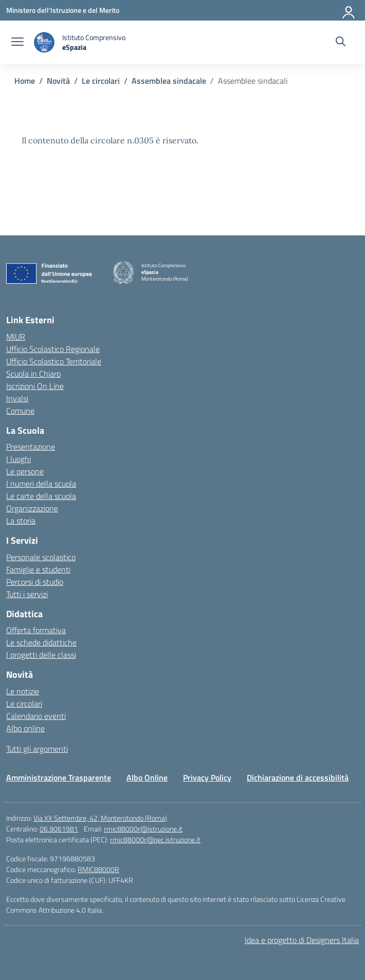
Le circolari (24, 704)
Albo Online (147, 778)
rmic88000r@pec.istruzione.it (155, 839)
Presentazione (31, 447)
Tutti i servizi (27, 594)
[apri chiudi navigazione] (17, 43)
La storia (21, 521)
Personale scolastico (41, 557)
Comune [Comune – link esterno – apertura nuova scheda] (20, 411)
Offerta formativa (36, 630)
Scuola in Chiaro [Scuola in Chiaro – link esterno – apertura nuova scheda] (33, 374)
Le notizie (23, 691)
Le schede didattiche (41, 642)
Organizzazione (32, 508)
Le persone (25, 471)
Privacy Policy (207, 778)
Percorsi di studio (35, 582)
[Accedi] (349, 10)
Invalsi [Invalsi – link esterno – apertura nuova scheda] (17, 398)
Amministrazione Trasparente (59, 778)
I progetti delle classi (41, 655)
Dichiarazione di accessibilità (298, 778)
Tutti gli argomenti (37, 749)
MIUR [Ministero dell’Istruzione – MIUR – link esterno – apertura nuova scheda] (16, 337)
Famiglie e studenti (38, 569)
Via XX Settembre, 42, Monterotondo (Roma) (100, 818)
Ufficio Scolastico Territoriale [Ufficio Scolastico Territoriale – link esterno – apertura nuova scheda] (54, 361)
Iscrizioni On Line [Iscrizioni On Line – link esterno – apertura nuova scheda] (35, 386)
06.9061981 (59, 829)
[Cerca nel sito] (341, 43)
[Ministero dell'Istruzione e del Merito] (63, 10)
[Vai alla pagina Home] (25, 81)
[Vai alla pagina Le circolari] (101, 81)
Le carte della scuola (41, 496)
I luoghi (19, 459)
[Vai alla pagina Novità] (58, 81)
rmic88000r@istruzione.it (143, 829)
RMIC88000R (98, 869)
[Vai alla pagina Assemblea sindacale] (169, 81)
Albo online (25, 728)
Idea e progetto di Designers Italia (302, 940)
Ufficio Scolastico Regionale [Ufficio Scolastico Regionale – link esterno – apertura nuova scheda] (53, 349)
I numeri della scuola (41, 484)
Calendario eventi (36, 716)
